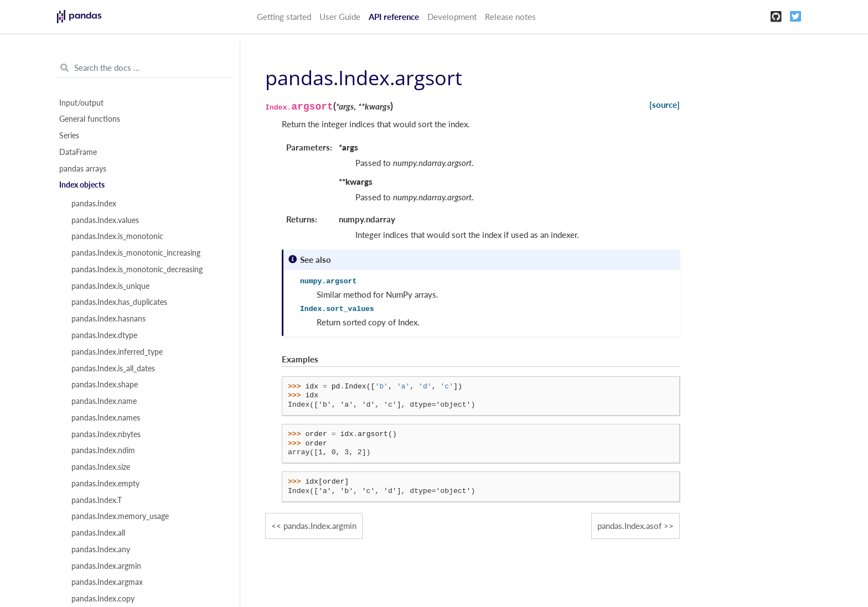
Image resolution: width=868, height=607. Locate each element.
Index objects (82, 185)
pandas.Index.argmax (107, 582)
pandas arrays (83, 169)
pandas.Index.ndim (103, 450)
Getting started (284, 17)
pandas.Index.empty (105, 484)
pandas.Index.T (97, 500)
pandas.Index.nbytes (106, 434)
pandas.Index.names (106, 418)
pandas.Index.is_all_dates (113, 369)
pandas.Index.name (104, 401)
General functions (90, 119)
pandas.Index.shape (105, 385)
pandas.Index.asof (629, 526)
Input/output (81, 103)
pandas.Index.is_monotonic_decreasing (137, 269)
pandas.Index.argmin (106, 566)
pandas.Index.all (98, 533)
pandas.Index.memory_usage (120, 516)
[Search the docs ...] (143, 68)
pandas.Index (94, 204)
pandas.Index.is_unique (110, 286)
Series (69, 136)
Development (452, 17)
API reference (394, 17)
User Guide (340, 17)
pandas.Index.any (101, 549)
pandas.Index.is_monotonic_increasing (136, 253)
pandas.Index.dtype (104, 335)
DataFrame (78, 152)
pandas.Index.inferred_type (117, 352)
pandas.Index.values (105, 220)
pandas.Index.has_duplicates (119, 302)
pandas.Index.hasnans (108, 319)
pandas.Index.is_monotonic (117, 236)
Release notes (510, 17)
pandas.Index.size (101, 467)
